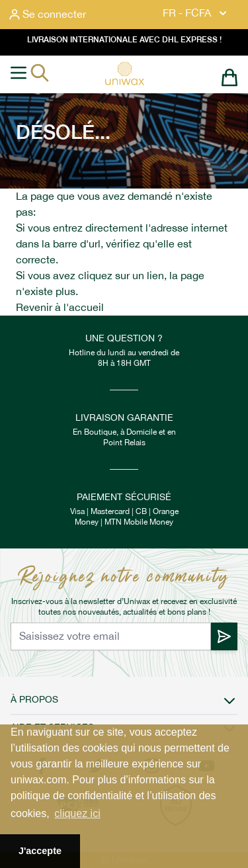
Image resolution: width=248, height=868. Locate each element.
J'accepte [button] (40, 851)
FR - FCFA (196, 13)
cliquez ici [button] (77, 813)
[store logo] (124, 73)
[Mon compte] (48, 15)
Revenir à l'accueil (60, 307)
